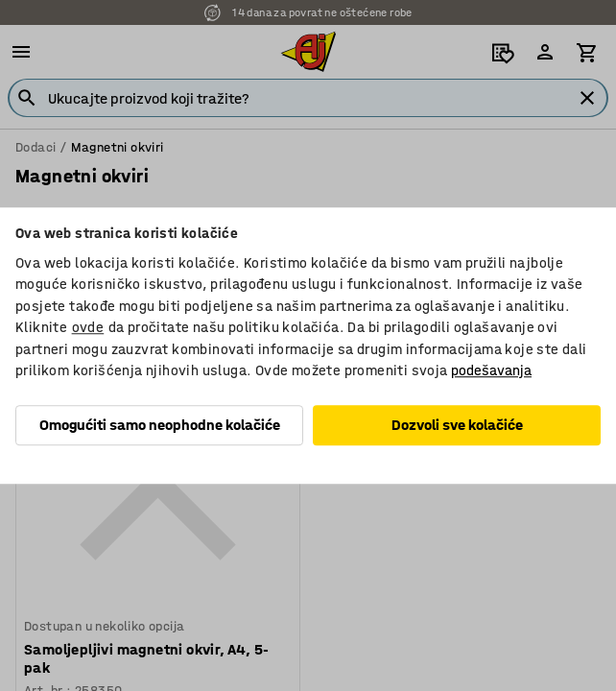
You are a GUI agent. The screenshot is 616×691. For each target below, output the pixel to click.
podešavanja (491, 370)
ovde (88, 327)
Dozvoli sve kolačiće (457, 425)
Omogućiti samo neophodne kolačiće (160, 425)
